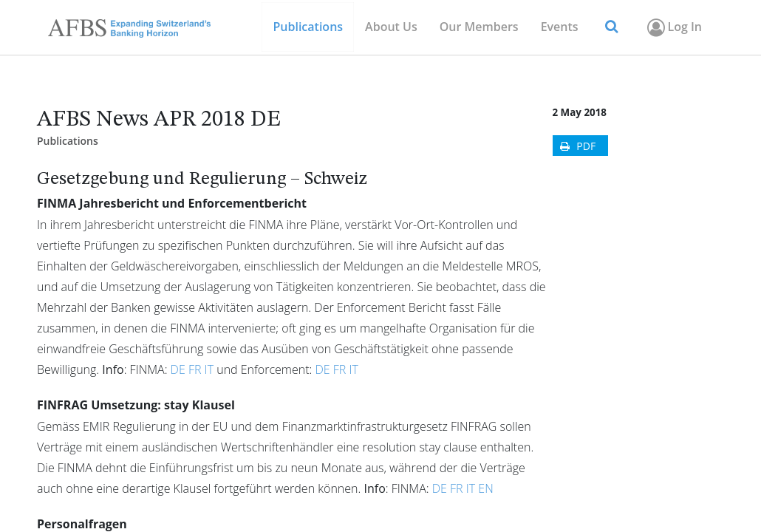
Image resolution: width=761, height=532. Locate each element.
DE (178, 369)
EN (485, 488)
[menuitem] (479, 27)
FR (195, 369)
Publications (68, 141)
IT (209, 369)
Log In (673, 27)
